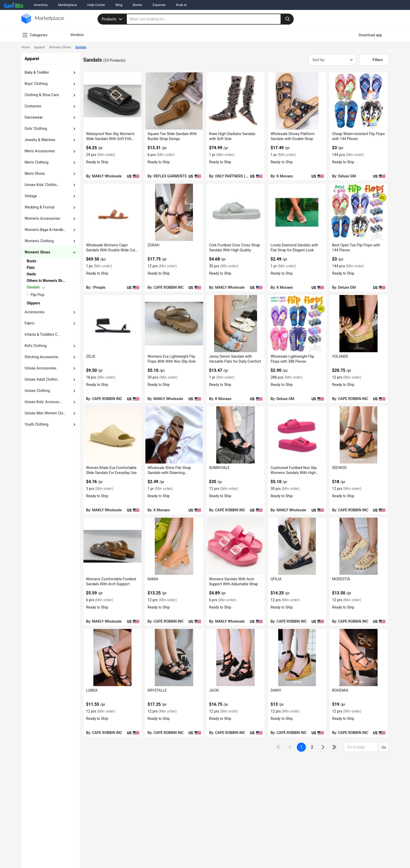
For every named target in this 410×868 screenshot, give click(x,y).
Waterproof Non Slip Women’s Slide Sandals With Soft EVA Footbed (110, 139)
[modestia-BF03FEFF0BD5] (358, 546)
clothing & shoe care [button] (42, 95)
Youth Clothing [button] (36, 424)
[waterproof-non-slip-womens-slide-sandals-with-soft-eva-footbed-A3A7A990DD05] (112, 101)
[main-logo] (43, 22)
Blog (119, 5)
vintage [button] (31, 196)
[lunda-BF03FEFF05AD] (112, 658)
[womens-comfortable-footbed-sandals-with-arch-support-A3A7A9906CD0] (112, 546)
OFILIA (276, 579)
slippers (33, 303)
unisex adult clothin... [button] (42, 379)
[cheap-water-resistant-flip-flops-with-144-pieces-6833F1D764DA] (358, 101)
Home (26, 47)
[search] (210, 19)
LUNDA (92, 690)
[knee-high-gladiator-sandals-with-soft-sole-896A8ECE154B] (236, 101)
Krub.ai (181, 5)
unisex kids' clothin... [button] (42, 185)
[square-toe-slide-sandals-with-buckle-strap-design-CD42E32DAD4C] (174, 101)
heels (31, 274)
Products (113, 19)
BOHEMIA (340, 690)
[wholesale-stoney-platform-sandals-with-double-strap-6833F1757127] (297, 101)
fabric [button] (30, 323)
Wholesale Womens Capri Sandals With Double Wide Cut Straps (111, 250)
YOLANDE (340, 356)
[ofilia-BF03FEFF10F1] (297, 546)
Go (384, 747)
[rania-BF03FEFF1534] (174, 546)
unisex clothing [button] (37, 391)
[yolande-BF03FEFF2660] (358, 324)
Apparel (39, 47)
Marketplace (67, 5)
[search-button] (287, 19)
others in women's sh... (46, 281)
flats (31, 268)
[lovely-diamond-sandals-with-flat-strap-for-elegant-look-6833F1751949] (297, 212)
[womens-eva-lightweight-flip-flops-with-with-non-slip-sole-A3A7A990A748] (174, 324)
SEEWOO (339, 468)
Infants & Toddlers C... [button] (42, 334)
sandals (33, 287)
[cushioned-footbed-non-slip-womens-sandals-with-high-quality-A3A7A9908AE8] (297, 435)
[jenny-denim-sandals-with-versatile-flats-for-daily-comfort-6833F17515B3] (236, 324)
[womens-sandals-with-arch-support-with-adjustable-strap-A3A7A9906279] (236, 546)
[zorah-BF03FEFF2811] (174, 212)
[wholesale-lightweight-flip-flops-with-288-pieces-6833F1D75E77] (297, 324)
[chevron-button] (47, 261)
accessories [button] (35, 312)
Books (138, 5)
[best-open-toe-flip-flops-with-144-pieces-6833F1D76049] (358, 212)
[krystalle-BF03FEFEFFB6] (174, 658)
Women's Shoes (60, 47)
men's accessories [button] (40, 151)
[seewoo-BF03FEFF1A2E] (358, 435)
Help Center (96, 5)
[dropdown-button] (74, 73)
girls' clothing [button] (36, 129)
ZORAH (153, 245)
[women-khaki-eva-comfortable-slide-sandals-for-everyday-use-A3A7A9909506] (112, 435)
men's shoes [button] (35, 173)
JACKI (214, 690)
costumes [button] (33, 106)
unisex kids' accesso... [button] (43, 402)
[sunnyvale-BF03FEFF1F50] (236, 435)
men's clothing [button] (36, 162)
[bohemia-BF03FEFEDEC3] (358, 658)
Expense (159, 5)
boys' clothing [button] (36, 84)
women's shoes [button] (37, 252)
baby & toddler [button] (37, 72)
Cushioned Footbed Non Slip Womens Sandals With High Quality (294, 473)
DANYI (276, 690)
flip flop (38, 295)
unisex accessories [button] (41, 368)
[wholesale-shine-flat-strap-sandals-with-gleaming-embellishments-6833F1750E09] (174, 435)
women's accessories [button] (42, 218)
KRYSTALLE (157, 690)
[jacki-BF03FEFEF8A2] (236, 658)
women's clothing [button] (39, 241)
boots (32, 261)
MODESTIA (341, 579)
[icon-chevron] (290, 747)
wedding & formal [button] (39, 207)
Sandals (81, 47)
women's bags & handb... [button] (45, 230)
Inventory (41, 5)
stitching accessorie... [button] (43, 357)
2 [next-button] (312, 747)
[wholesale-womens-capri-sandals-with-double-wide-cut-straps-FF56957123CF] (112, 212)
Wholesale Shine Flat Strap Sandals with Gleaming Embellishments (169, 473)
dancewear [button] (34, 117)
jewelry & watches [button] (40, 140)
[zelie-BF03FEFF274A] (112, 324)
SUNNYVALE (220, 468)
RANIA (153, 579)
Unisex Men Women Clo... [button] (45, 413)
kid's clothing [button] (36, 346)
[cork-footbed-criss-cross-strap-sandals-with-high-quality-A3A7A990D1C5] (236, 212)
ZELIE (91, 356)
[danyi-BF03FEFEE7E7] (297, 658)
